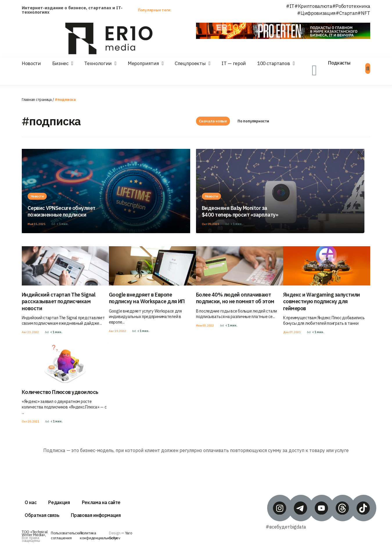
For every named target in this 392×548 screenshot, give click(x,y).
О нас (30, 502)
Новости (31, 63)
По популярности (255, 121)
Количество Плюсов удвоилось (60, 392)
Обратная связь (42, 515)
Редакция (59, 502)
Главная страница (37, 100)
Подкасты (339, 63)
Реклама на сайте (101, 502)
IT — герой (234, 63)
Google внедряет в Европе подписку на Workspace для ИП (147, 298)
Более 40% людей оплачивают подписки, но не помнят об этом (235, 298)
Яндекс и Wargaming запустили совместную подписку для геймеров (322, 301)
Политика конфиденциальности (98, 535)
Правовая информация (96, 515)
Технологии (98, 63)
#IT (290, 6)
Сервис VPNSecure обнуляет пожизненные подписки (62, 211)
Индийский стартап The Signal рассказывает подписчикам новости (59, 301)
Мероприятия (143, 63)
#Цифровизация (316, 13)
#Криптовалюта (313, 6)
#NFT (364, 13)
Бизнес (60, 63)
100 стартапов (274, 63)
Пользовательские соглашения (67, 535)
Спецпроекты (190, 63)
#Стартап (347, 13)
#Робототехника (351, 6)
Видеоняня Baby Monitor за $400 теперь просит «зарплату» (240, 211)
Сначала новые (213, 121)
